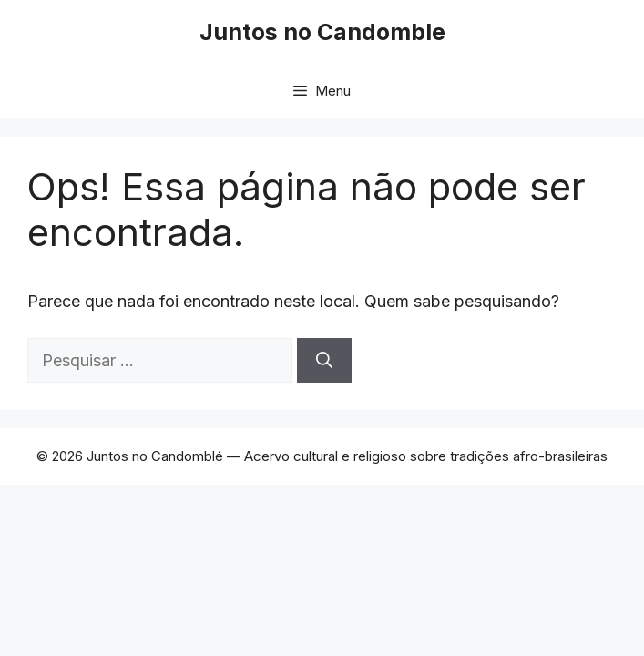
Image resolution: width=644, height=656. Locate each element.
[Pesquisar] (324, 360)
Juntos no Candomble (322, 32)
